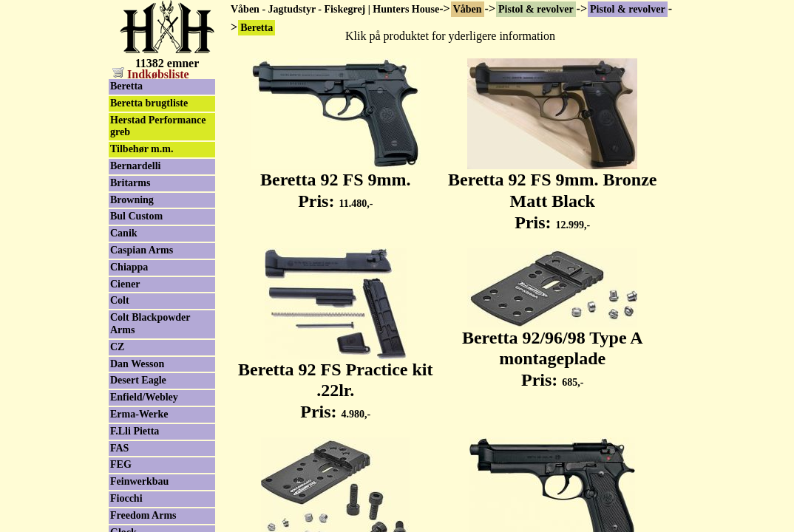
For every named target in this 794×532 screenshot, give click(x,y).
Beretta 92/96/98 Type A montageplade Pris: (553, 351)
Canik (124, 233)
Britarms (130, 183)
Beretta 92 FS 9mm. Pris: (336, 182)
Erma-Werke (139, 414)
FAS (119, 448)
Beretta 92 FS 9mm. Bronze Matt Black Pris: (552, 193)
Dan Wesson (137, 364)
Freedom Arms (143, 515)
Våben (468, 9)
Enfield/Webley (144, 397)
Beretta (126, 86)
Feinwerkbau (139, 481)
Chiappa (129, 267)
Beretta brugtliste (149, 103)
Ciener (125, 284)
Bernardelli (135, 166)
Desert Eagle (138, 380)
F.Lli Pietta (135, 431)
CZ (117, 347)
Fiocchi (126, 498)
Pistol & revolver (536, 9)
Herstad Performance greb (158, 126)
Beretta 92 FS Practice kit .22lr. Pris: (335, 383)
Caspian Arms (142, 250)
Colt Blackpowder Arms (150, 324)
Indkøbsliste (151, 74)
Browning (132, 200)
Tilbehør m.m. (142, 149)
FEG (121, 464)
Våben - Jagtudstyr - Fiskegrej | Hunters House (335, 9)
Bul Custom (136, 216)
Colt (120, 300)
